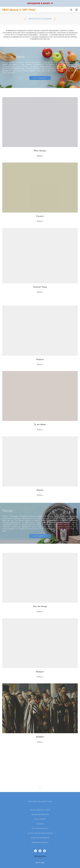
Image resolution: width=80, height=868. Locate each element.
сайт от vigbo (40, 863)
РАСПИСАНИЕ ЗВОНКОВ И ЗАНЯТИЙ (40, 833)
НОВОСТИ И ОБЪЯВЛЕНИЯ (40, 838)
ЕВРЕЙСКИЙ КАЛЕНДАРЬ (40, 842)
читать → (40, 159)
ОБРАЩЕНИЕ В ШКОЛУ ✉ (40, 814)
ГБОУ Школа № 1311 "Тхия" (19, 10)
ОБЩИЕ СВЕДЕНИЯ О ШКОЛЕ (40, 810)
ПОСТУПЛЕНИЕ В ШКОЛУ (40, 828)
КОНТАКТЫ (40, 824)
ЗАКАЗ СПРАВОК (40, 819)
